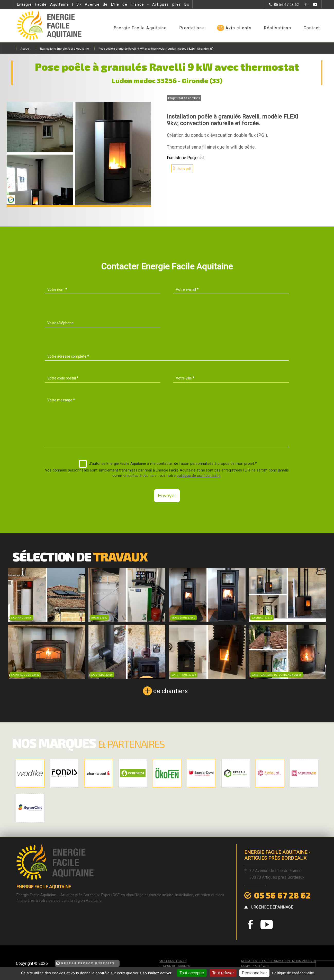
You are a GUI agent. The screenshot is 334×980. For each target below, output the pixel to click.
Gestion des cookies (175, 966)
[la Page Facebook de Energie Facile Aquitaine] (303, 5)
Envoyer (167, 496)
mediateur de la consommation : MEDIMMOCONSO (279, 961)
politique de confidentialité (199, 476)
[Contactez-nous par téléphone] (284, 5)
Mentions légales (173, 961)
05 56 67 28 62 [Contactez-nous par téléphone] (282, 895)
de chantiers (170, 691)
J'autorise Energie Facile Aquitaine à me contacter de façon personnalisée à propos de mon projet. (168, 464)
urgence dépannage (272, 907)
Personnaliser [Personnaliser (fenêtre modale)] (255, 973)
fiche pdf (185, 169)
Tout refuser (223, 973)
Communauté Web (255, 966)
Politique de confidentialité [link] (293, 973)
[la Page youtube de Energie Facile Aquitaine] (312, 5)
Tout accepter (192, 973)
